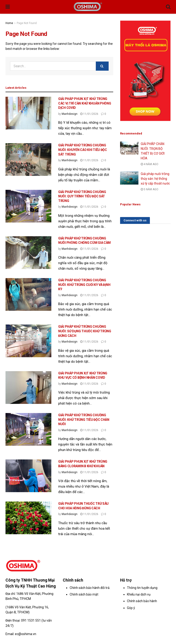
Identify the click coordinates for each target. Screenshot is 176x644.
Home (9, 23)
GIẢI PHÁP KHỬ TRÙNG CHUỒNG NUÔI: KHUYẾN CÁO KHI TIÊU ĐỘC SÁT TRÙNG (83, 150)
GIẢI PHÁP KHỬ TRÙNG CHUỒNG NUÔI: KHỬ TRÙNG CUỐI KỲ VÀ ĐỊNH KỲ (84, 285)
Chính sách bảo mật (84, 594)
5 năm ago (150, 189)
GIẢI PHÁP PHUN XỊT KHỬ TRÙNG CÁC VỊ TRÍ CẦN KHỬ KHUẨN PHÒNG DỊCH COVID (85, 103)
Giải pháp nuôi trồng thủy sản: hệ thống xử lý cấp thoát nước (155, 179)
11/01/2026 (89, 114)
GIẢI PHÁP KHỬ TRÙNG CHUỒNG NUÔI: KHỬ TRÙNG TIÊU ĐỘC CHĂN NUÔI (84, 420)
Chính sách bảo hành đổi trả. (90, 588)
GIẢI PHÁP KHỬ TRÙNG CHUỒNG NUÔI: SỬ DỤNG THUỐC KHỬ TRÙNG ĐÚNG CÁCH (85, 331)
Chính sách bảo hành (142, 601)
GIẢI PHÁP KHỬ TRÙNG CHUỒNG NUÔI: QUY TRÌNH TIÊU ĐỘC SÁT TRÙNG (82, 196)
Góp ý (131, 608)
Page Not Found (27, 23)
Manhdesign (70, 114)
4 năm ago (150, 164)
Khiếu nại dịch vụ (139, 594)
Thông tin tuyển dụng (142, 588)
